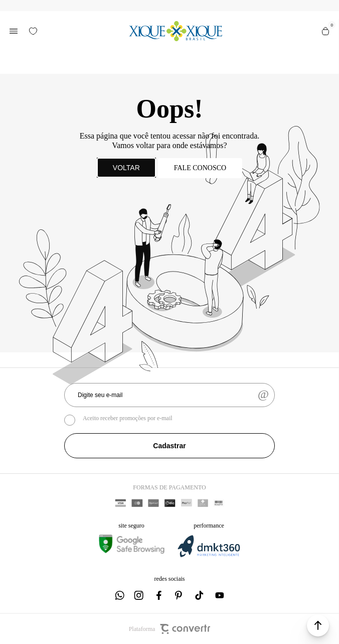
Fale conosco (200, 168)
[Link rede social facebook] (159, 595)
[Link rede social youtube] (220, 595)
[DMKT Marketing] (209, 555)
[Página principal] (176, 31)
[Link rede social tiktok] (200, 595)
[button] (318, 625)
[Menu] (14, 31)
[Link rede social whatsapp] (119, 595)
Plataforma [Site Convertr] (170, 629)
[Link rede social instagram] (139, 595)
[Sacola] (325, 31)
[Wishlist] (33, 31)
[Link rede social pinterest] (180, 595)
